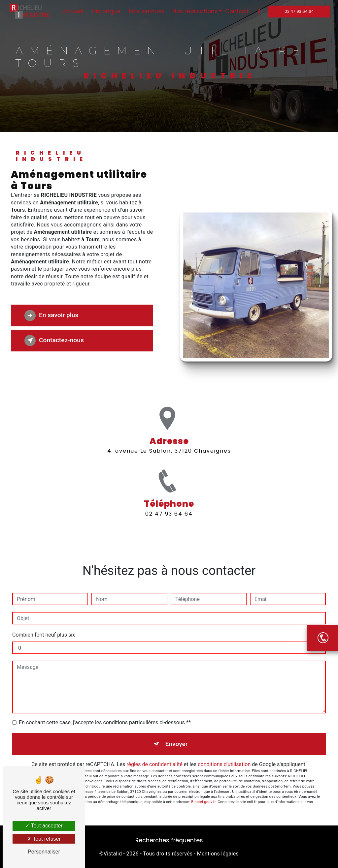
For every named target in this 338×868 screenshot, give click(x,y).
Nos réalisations (194, 11)
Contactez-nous (54, 341)
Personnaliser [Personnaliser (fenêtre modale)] (44, 852)
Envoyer (177, 744)
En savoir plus (51, 315)
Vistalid (113, 854)
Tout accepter (44, 826)
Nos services (146, 11)
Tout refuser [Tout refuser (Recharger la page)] (44, 839)
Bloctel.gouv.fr (203, 802)
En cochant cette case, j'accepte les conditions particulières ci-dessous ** (105, 722)
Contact (236, 11)
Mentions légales (218, 854)
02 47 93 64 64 (299, 11)
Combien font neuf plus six (44, 635)
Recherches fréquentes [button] (169, 840)
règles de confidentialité (154, 764)
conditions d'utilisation (224, 764)
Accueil (72, 11)
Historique (106, 11)
